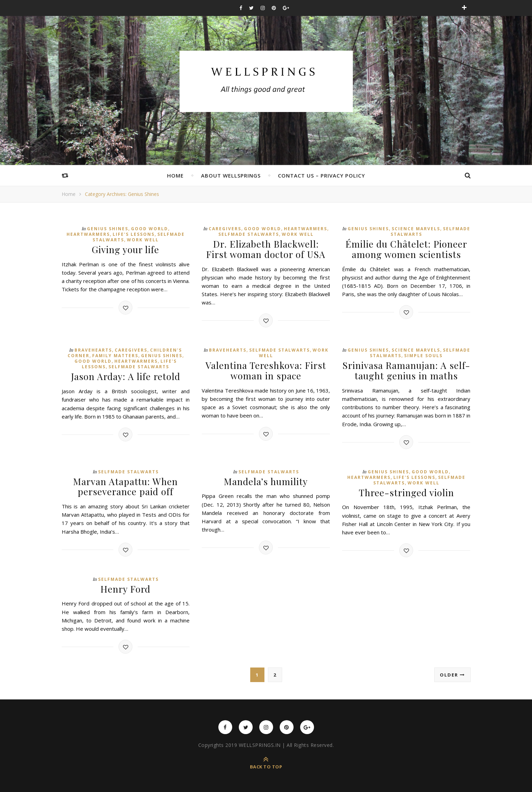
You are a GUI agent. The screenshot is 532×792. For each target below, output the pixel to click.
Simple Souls (423, 355)
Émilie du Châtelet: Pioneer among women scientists (406, 249)
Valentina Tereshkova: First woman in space (266, 370)
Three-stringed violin (406, 492)
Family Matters (115, 355)
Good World (150, 229)
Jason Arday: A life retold (126, 376)
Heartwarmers (88, 234)
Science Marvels (416, 229)
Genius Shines (108, 229)
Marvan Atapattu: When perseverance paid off (126, 485)
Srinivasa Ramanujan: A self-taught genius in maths (406, 370)
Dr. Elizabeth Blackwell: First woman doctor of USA (266, 249)
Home (175, 175)
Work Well (143, 240)
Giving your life (125, 249)
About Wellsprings (231, 175)
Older (452, 673)
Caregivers (225, 229)
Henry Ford (125, 588)
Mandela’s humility (266, 480)
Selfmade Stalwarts (249, 234)
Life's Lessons (134, 234)
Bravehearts (93, 350)
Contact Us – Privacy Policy (321, 175)
